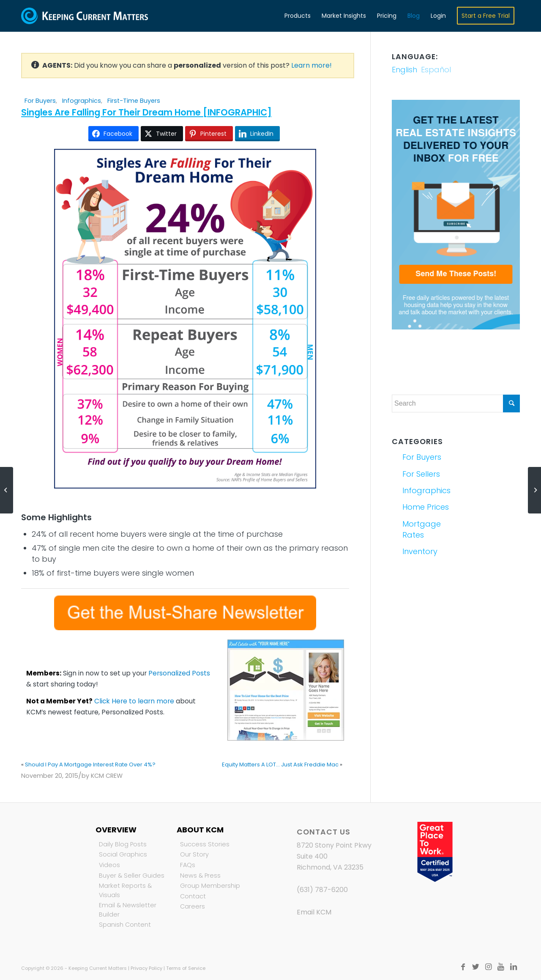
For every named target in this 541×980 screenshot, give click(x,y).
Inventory (420, 551)
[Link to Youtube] (501, 967)
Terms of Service (186, 968)
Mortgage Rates (422, 529)
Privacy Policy (146, 968)
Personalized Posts (179, 673)
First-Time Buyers (134, 101)
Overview (116, 830)
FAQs (188, 865)
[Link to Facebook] (463, 967)
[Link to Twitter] (475, 967)
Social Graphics (123, 854)
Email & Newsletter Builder (128, 910)
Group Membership (210, 886)
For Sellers (421, 474)
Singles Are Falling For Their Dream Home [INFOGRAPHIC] (146, 112)
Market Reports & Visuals (125, 890)
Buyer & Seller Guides (132, 876)
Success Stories (205, 844)
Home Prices (426, 507)
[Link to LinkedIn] (514, 967)
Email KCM (314, 912)
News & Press (200, 876)
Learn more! (311, 65)
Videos (109, 865)
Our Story (194, 854)
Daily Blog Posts (123, 844)
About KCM (200, 830)
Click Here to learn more (134, 701)
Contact (193, 896)
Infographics (82, 101)
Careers (193, 906)
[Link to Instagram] (488, 967)
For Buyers (40, 101)
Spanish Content (125, 925)
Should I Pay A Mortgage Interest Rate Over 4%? (90, 765)
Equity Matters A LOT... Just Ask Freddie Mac (280, 765)
